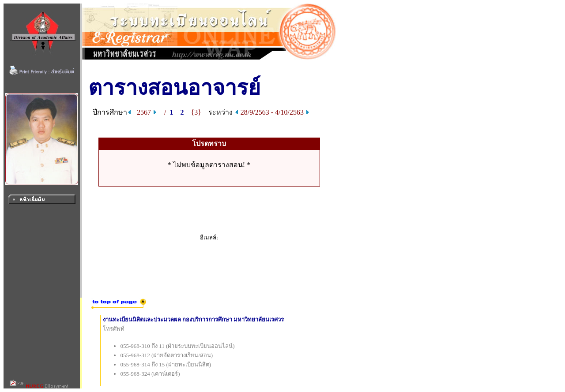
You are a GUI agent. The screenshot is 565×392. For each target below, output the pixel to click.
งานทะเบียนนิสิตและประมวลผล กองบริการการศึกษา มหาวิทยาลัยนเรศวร (194, 319)
